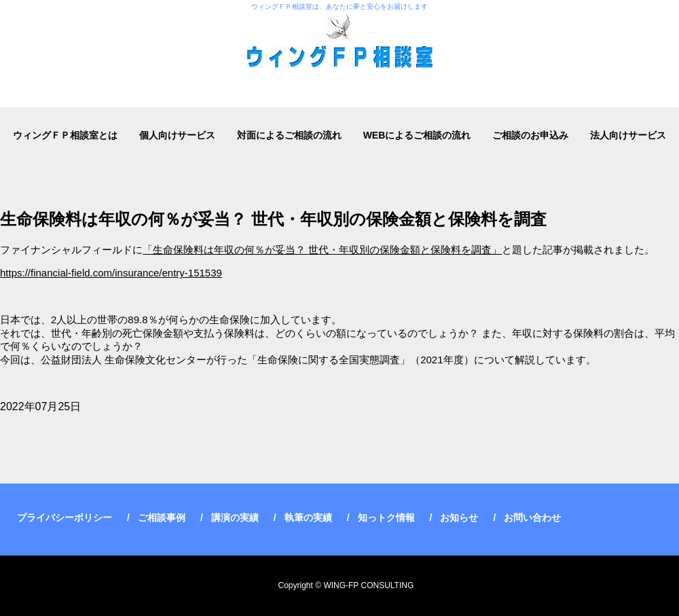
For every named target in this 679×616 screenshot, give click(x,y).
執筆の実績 (308, 518)
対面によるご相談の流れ (289, 135)
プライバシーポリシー (65, 518)
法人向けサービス (628, 135)
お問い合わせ (532, 518)
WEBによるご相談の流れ (417, 135)
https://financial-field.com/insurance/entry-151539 (111, 273)
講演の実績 (235, 518)
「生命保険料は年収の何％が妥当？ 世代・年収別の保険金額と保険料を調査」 (322, 250)
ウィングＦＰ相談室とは (65, 135)
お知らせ (459, 518)
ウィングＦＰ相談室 (339, 54)
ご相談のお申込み (530, 135)
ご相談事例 (162, 518)
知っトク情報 (386, 518)
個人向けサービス (177, 135)
